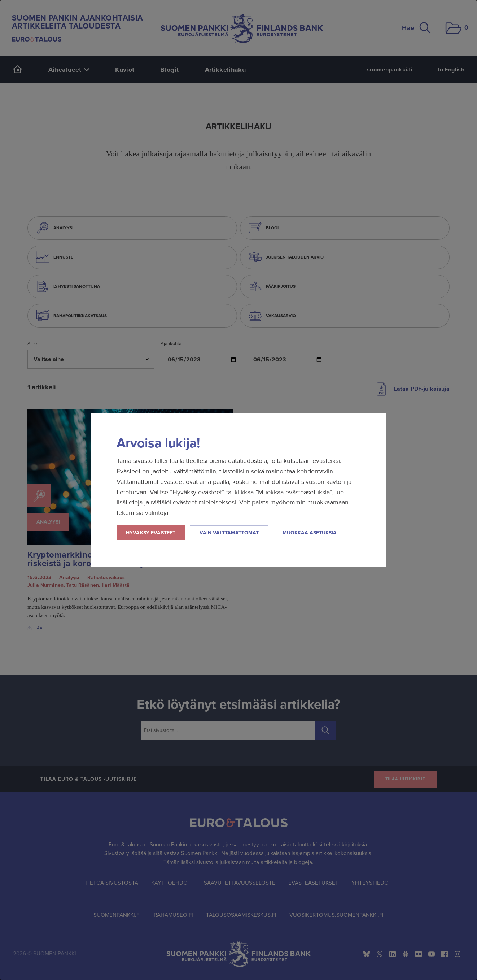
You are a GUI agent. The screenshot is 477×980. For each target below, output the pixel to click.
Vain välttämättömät (229, 533)
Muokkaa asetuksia (310, 533)
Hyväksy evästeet (151, 533)
